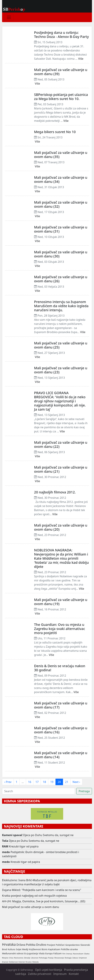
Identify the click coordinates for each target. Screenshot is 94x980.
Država (21, 945)
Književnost (35, 949)
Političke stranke (69, 949)
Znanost (5, 962)
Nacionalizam (78, 954)
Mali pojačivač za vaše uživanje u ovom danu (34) (61, 179)
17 (37, 782)
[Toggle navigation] (9, 17)
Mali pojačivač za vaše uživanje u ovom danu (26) (61, 279)
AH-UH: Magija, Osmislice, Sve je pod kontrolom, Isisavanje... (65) (44, 901)
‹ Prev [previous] (8, 782)
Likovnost (35, 958)
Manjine (5, 958)
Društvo (41, 945)
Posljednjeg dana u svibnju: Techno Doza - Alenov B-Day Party (61, 35)
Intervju (69, 954)
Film (64, 954)
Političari (60, 945)
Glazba (87, 954)
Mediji (25, 949)
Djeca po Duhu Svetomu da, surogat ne (48, 835)
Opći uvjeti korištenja (48, 970)
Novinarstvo (19, 958)
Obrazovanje (59, 958)
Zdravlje (27, 958)
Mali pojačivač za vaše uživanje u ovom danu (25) (61, 345)
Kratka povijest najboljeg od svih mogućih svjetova (34, 896)
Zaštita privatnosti (40, 974)
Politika (31, 945)
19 (52, 782)
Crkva (11, 958)
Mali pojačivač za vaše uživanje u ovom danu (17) (61, 705)
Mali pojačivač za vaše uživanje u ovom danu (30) (61, 254)
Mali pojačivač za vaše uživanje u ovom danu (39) (61, 72)
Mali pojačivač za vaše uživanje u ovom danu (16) (61, 730)
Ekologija (68, 958)
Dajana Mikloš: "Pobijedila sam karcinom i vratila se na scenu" (42, 890)
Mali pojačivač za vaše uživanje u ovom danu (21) (61, 469)
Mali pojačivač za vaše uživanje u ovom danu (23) (61, 370)
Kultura (11, 949)
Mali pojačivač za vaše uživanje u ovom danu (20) (61, 527)
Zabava (75, 958)
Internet (22, 962)
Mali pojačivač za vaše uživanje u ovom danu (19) (61, 602)
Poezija (51, 958)
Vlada (42, 953)
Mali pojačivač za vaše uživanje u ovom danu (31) (61, 229)
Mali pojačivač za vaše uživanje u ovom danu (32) (61, 204)
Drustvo (29, 962)
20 (59, 782)
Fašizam (57, 953)
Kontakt (74, 974)
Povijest (51, 945)
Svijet (19, 949)
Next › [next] (76, 782)
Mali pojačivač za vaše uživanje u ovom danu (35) (61, 155)
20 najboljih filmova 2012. (55, 492)
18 (44, 782)
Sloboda (36, 962)
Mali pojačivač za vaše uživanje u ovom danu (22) (61, 444)
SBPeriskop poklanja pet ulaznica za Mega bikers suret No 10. (61, 97)
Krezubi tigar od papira (24, 846)
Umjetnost (83, 958)
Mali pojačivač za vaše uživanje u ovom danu (31, 907)
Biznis (45, 949)
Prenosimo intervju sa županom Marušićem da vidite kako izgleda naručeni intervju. (61, 306)
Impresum (60, 974)
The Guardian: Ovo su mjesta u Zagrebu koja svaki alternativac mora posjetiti (59, 629)
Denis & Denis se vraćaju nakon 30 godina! (60, 668)
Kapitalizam (54, 949)
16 (30, 782)
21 (67, 782)
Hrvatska (9, 944)
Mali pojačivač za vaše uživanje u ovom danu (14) (61, 755)
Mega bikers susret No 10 (55, 132)
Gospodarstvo (72, 945)
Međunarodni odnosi (13, 953)
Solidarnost (13, 962)
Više (81, 59)
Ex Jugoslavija (31, 953)
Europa (49, 953)
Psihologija (43, 958)
